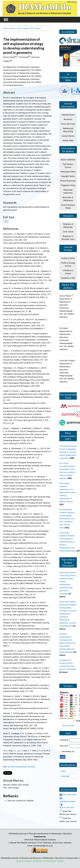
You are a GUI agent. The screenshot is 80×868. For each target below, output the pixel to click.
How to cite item (67, 807)
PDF (6, 221)
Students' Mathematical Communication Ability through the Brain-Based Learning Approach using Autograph (67, 643)
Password (64, 746)
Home (5, 28)
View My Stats (68, 725)
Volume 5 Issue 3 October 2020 (22, 28)
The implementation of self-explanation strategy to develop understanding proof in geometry (68, 452)
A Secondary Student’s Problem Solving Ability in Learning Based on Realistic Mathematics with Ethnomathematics (68, 542)
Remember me (68, 751)
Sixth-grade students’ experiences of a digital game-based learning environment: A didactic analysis (67, 492)
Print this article (70, 794)
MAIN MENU (6, 20)
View (64, 771)
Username (64, 740)
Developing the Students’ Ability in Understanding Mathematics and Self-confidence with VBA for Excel (67, 518)
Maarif (38, 28)
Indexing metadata (67, 801)
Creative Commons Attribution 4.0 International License (40, 861)
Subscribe (66, 776)
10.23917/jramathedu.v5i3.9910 (21, 767)
